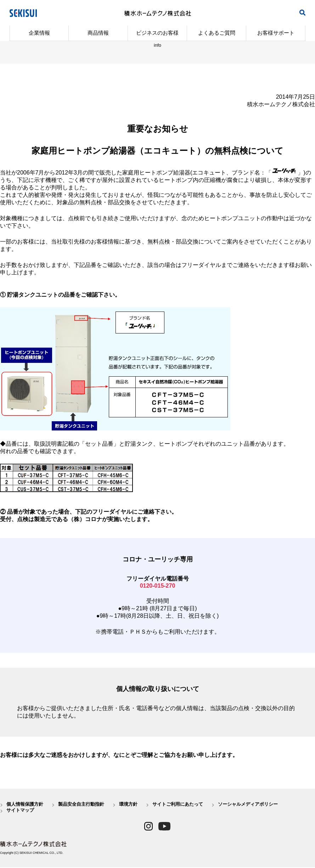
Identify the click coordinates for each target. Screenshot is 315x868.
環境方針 (128, 804)
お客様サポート (276, 33)
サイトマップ (20, 811)
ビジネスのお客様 (157, 33)
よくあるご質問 (217, 33)
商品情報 (98, 33)
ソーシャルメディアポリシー (248, 804)
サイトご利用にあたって (178, 804)
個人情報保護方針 (25, 804)
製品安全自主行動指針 (81, 804)
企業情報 (39, 33)
